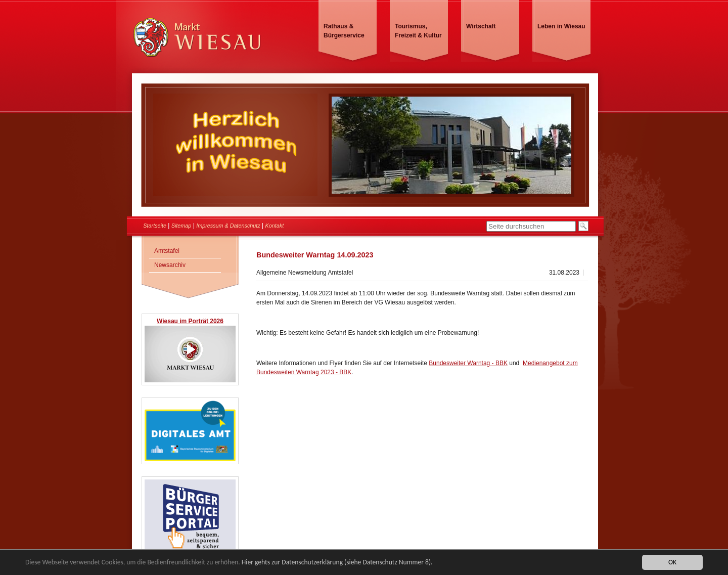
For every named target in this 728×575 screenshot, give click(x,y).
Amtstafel (167, 251)
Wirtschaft (481, 26)
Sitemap (181, 226)
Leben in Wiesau (561, 26)
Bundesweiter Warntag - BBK (468, 363)
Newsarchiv (170, 265)
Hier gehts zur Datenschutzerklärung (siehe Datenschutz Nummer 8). (337, 563)
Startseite (155, 226)
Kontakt (275, 226)
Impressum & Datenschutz (228, 226)
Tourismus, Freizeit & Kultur (418, 31)
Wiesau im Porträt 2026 (190, 321)
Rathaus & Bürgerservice (344, 31)
